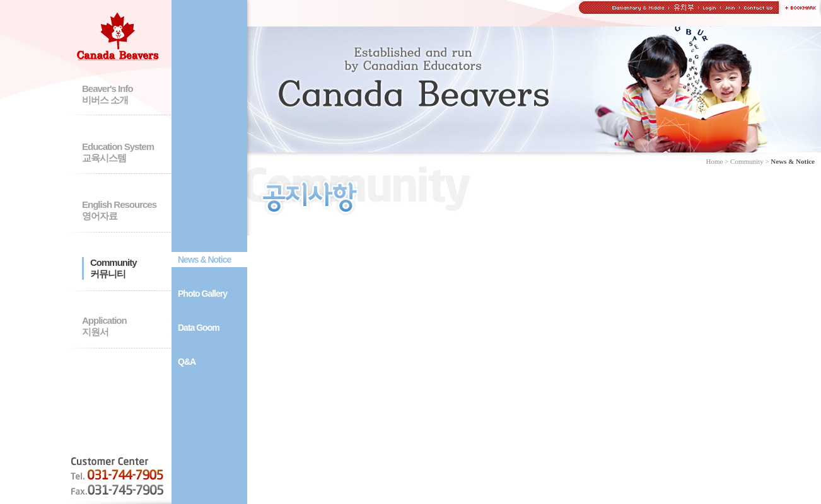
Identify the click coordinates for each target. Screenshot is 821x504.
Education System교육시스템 (118, 152)
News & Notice (204, 260)
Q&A (187, 362)
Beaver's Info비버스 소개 (108, 94)
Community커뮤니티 (114, 268)
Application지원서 (104, 326)
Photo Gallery (202, 294)
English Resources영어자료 (119, 210)
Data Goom (199, 328)
